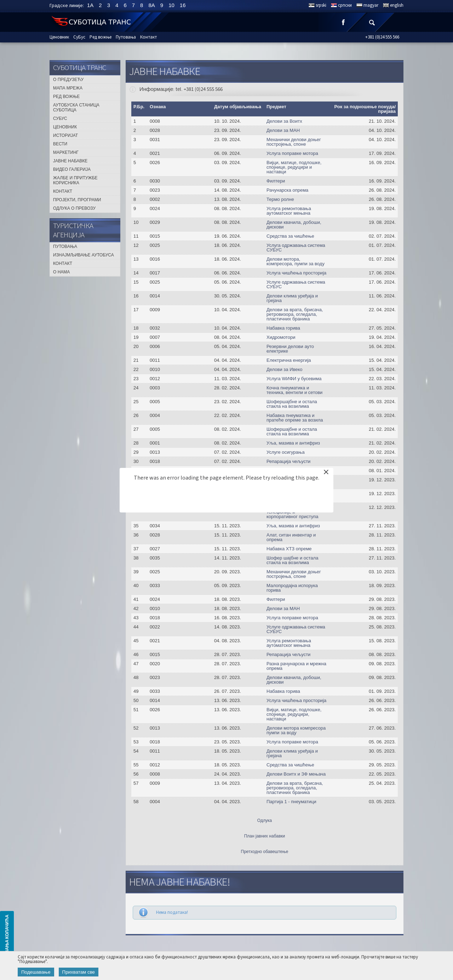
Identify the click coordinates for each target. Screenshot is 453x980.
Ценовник (59, 37)
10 (171, 5)
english (397, 5)
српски (345, 5)
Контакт (148, 37)
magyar (371, 5)
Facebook (343, 22)
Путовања (126, 37)
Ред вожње (101, 37)
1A (90, 5)
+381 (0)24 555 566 (382, 37)
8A (151, 5)
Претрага (372, 22)
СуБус (79, 37)
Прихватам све (79, 972)
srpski (321, 5)
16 (183, 5)
